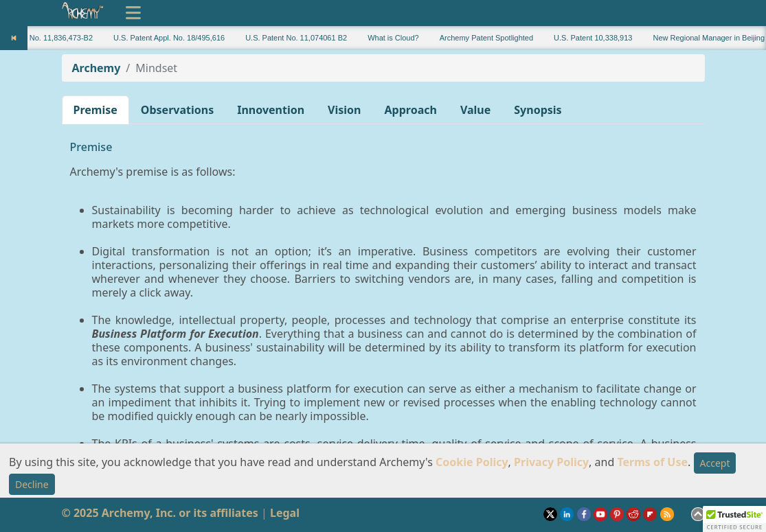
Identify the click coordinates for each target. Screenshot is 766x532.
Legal (285, 513)
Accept (715, 463)
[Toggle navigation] (133, 13)
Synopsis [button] (538, 110)
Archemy (97, 68)
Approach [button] (411, 110)
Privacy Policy (551, 462)
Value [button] (475, 110)
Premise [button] (95, 110)
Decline (32, 484)
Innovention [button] (271, 110)
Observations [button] (177, 110)
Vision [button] (344, 110)
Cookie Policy (472, 462)
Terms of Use (652, 462)
